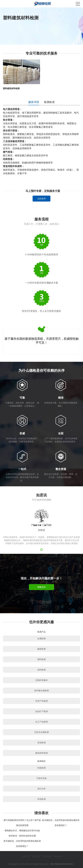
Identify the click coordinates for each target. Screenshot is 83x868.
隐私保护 (37, 856)
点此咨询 (41, 199)
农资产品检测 (41, 701)
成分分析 (41, 789)
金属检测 (41, 639)
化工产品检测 (41, 722)
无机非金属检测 (41, 732)
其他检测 (41, 743)
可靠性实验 (41, 778)
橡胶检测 (41, 649)
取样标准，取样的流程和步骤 (22, 836)
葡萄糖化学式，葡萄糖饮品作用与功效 (22, 831)
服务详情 (34, 102)
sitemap (58, 856)
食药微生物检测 (41, 691)
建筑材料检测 (41, 753)
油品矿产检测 (41, 711)
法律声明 (26, 856)
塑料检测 (41, 659)
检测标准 (49, 102)
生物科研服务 (41, 680)
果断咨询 (41, 587)
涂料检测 (41, 670)
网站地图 (47, 856)
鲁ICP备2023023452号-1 (62, 864)
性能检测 (41, 768)
